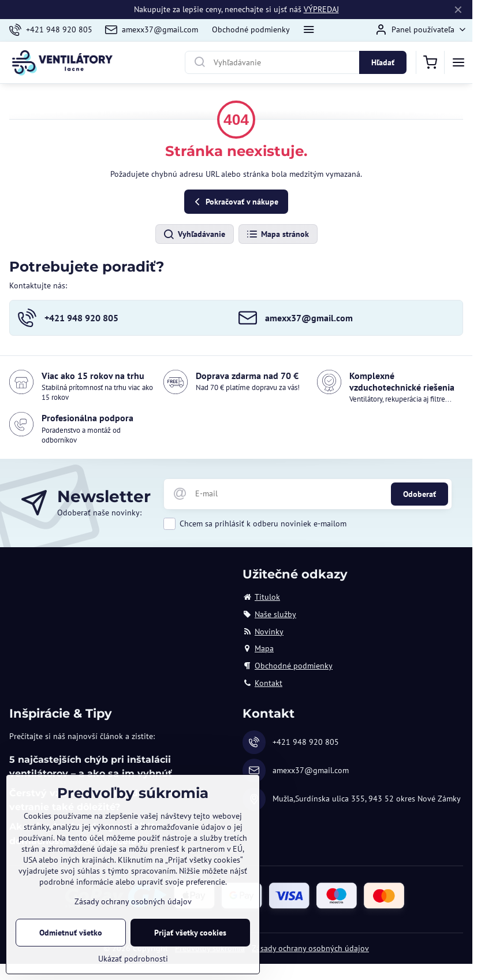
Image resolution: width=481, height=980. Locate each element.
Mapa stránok (277, 235)
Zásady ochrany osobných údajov (310, 948)
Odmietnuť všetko (71, 933)
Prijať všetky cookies (190, 933)
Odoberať (420, 494)
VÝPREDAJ (321, 9)
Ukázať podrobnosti (133, 959)
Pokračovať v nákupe (235, 202)
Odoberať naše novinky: (99, 513)
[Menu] (458, 62)
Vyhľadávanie (194, 235)
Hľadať (383, 62)
